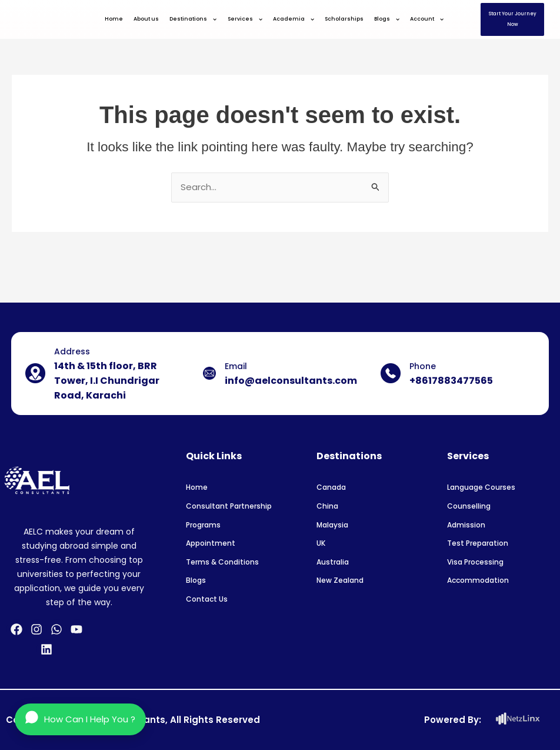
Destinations (193, 19)
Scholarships (344, 19)
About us (146, 19)
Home (114, 19)
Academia (294, 19)
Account (427, 19)
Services (245, 19)
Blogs (387, 19)
